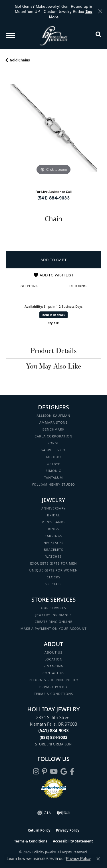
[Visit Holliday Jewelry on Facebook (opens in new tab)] (72, 772)
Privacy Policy (54, 687)
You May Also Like (53, 366)
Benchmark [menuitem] (54, 429)
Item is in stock (54, 315)
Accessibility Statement (73, 841)
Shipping (30, 286)
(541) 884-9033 (54, 198)
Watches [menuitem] (53, 556)
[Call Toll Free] (54, 737)
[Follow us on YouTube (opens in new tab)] (54, 772)
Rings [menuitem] (53, 529)
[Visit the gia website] (44, 813)
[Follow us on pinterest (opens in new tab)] (45, 772)
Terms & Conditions (53, 694)
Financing (53, 666)
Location (53, 659)
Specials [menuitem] (53, 584)
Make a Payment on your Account (54, 628)
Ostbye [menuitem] (53, 464)
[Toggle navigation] (10, 36)
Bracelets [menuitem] (54, 550)
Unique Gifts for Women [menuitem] (54, 570)
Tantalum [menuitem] (54, 477)
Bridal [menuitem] (53, 515)
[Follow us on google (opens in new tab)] (64, 772)
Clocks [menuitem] (54, 577)
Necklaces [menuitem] (54, 543)
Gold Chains (20, 60)
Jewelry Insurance (53, 615)
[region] (53, 128)
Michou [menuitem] (53, 457)
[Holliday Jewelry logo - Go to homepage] (54, 36)
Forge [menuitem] (53, 443)
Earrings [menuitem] (54, 536)
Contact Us (53, 673)
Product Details (53, 350)
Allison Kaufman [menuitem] (54, 415)
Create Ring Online (54, 622)
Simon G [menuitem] (53, 471)
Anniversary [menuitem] (53, 508)
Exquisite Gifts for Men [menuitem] (54, 563)
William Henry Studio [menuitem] (53, 484)
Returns (78, 286)
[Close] (100, 11)
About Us (53, 652)
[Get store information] (53, 744)
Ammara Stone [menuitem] (53, 422)
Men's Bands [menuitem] (53, 522)
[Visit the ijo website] (63, 813)
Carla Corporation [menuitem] (53, 436)
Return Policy (39, 830)
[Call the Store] (54, 731)
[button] (98, 36)
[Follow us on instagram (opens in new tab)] (36, 772)
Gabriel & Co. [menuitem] (53, 450)
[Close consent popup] (98, 859)
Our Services (53, 608)
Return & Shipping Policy (53, 680)
